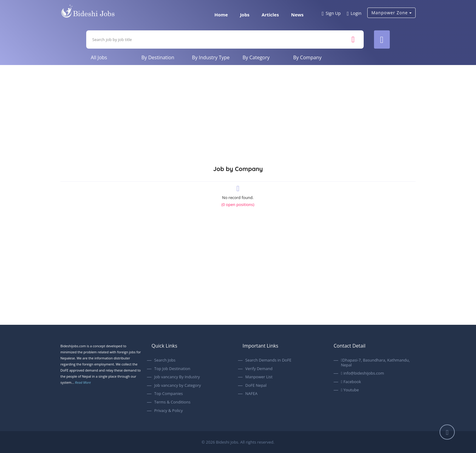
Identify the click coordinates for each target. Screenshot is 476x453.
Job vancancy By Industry (177, 377)
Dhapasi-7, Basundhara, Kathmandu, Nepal (375, 363)
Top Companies (168, 394)
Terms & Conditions (172, 402)
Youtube (350, 390)
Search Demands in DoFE (268, 360)
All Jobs (99, 57)
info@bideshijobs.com (362, 373)
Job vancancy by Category (178, 386)
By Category (256, 57)
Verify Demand (259, 369)
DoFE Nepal (256, 386)
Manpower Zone (391, 13)
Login (354, 14)
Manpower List (259, 377)
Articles (270, 15)
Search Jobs (165, 360)
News (297, 15)
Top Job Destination (172, 369)
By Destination (158, 57)
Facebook (351, 382)
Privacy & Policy (168, 411)
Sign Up (331, 14)
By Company (308, 57)
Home (221, 15)
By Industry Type (211, 57)
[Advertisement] (238, 111)
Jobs (245, 15)
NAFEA (251, 394)
